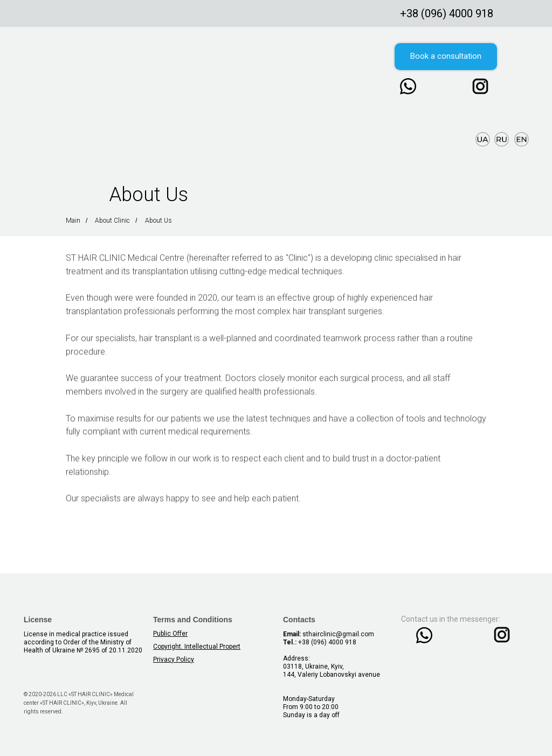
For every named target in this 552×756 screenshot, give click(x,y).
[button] (446, 57)
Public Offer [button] (170, 634)
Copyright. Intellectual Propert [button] (197, 647)
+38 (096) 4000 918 (447, 13)
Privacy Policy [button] (174, 659)
